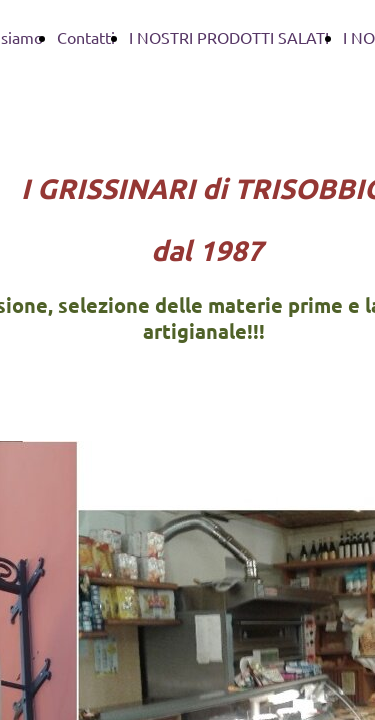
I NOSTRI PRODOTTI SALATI (229, 37)
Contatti (86, 37)
